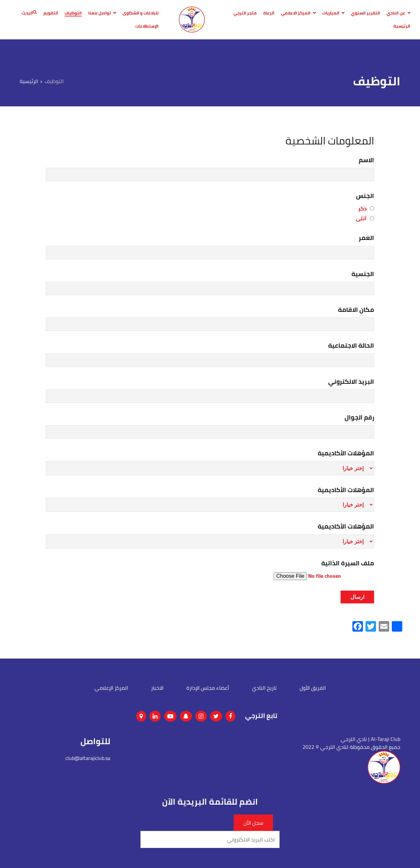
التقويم (51, 13)
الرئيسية (402, 26)
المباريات (331, 13)
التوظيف (73, 13)
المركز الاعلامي (296, 13)
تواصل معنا (100, 13)
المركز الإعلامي (111, 688)
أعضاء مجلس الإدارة (208, 688)
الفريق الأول (313, 688)
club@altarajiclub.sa (88, 758)
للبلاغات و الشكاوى (140, 13)
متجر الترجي (245, 13)
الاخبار (157, 688)
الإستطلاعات (147, 26)
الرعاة (269, 13)
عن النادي (396, 13)
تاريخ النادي (264, 688)
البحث (29, 13)
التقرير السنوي (365, 13)
